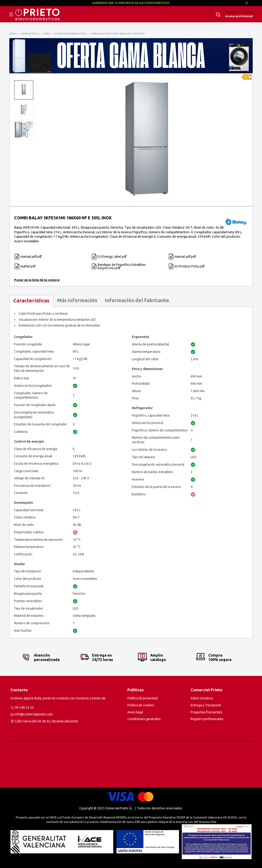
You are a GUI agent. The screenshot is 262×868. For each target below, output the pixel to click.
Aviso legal (135, 712)
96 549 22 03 (24, 708)
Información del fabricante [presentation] (137, 300)
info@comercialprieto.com (34, 714)
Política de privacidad (143, 698)
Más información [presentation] (77, 300)
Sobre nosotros (202, 698)
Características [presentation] (31, 300)
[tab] (31, 301)
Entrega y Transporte (206, 705)
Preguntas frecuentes (206, 712)
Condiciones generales (144, 719)
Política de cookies (141, 705)
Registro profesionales (207, 719)
